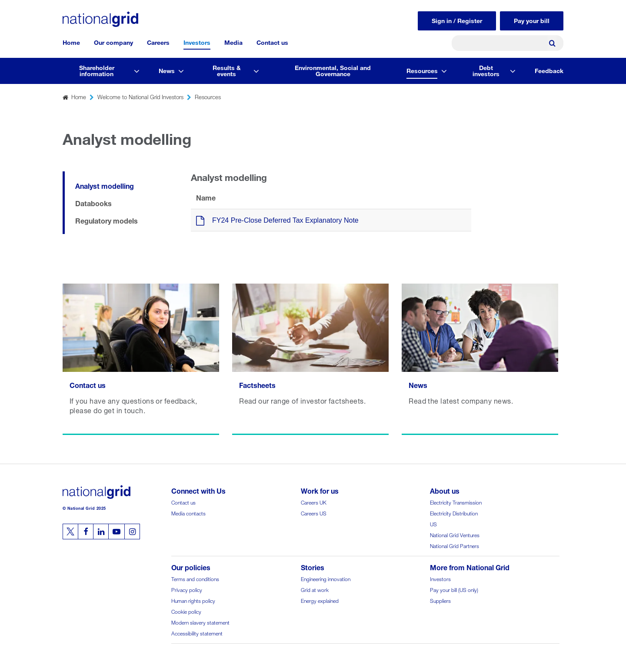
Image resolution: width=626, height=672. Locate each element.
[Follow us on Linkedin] (101, 532)
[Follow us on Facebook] (86, 532)
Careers (158, 42)
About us (445, 490)
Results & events (227, 70)
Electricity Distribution (454, 513)
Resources (422, 70)
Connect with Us (198, 490)
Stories (313, 567)
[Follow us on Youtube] (117, 532)
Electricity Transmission (456, 502)
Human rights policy (193, 600)
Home (71, 42)
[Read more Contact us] (141, 359)
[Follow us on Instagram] (132, 532)
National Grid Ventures (455, 534)
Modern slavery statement (200, 622)
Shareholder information (97, 70)
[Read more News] (480, 359)
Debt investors (486, 70)
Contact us (272, 42)
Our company (113, 42)
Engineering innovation (326, 578)
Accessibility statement (197, 633)
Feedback (549, 70)
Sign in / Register (457, 20)
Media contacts (188, 513)
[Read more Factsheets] (310, 359)
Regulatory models (107, 220)
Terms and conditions (195, 578)
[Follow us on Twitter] (70, 532)
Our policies (191, 567)
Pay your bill (532, 20)
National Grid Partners (455, 545)
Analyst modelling (105, 185)
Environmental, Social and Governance (333, 70)
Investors (197, 42)
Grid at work (315, 589)
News (167, 70)
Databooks (93, 202)
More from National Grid (470, 567)
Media (233, 42)
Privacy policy (187, 589)
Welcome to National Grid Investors (140, 96)
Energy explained (320, 600)
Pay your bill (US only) (454, 589)
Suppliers (440, 600)
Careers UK (314, 502)
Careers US (314, 513)
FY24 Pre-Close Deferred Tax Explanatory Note (285, 220)
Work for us (320, 490)
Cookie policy (186, 611)
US (433, 523)
